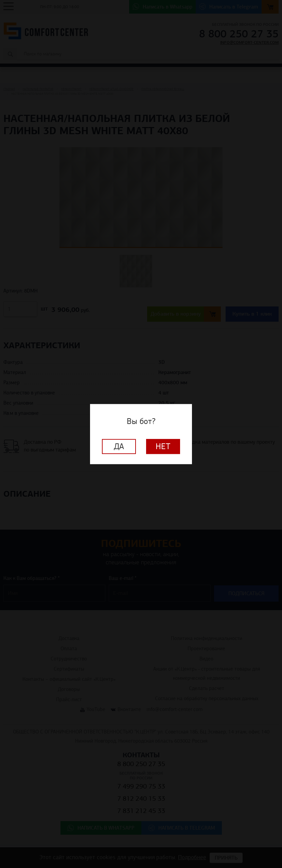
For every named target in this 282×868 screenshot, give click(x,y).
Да (119, 446)
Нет (163, 446)
